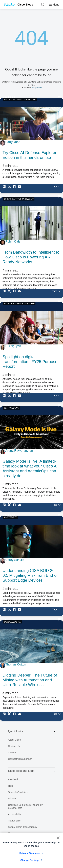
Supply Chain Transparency (23, 827)
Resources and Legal (32, 771)
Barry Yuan (13, 142)
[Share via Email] (20, 189)
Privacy (12, 799)
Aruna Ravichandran (19, 451)
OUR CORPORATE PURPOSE (19, 304)
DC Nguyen (13, 346)
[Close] (58, 838)
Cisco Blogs (25, 5)
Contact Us (14, 746)
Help (10, 786)
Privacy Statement (30, 853)
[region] (32, 850)
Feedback (13, 779)
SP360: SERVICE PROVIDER (19, 199)
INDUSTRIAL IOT (13, 622)
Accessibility (14, 814)
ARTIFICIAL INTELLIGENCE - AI (20, 99)
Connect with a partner (20, 759)
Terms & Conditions (18, 792)
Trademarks (14, 821)
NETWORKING (12, 408)
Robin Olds (13, 242)
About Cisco (14, 740)
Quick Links (32, 731)
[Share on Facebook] (15, 189)
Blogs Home (37, 88)
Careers (12, 753)
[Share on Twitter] (10, 189)
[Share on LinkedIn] (5, 189)
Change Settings (30, 860)
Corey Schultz (15, 560)
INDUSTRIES (11, 517)
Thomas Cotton (16, 664)
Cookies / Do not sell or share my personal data (25, 806)
